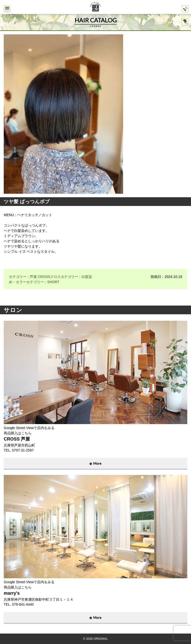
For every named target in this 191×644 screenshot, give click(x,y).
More (97, 463)
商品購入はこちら (18, 433)
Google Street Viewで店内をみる (29, 428)
